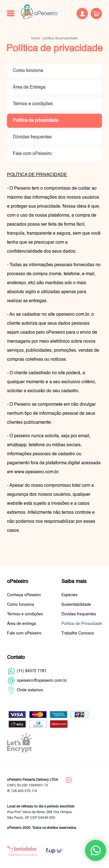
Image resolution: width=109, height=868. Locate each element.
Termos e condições (33, 104)
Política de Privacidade (82, 624)
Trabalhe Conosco (78, 633)
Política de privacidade (35, 121)
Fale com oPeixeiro (32, 154)
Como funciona (28, 71)
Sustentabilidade (76, 605)
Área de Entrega (29, 88)
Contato (16, 658)
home (36, 39)
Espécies (69, 595)
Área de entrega (22, 624)
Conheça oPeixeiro (24, 595)
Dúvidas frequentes (32, 137)
